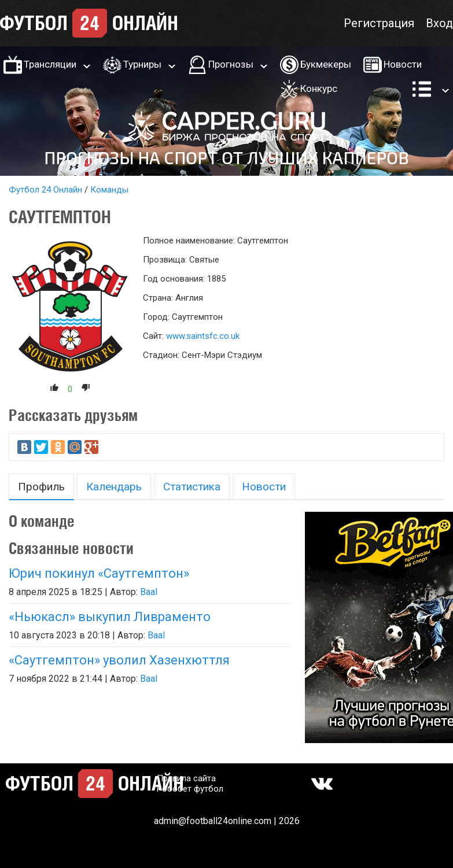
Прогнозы (231, 64)
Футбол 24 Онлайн (45, 190)
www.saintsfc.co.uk (203, 336)
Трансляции (50, 64)
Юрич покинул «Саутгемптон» (99, 573)
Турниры (142, 64)
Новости (403, 64)
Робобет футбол (190, 789)
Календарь (114, 487)
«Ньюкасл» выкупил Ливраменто (110, 617)
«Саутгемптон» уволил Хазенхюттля (119, 660)
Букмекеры (326, 64)
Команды (109, 190)
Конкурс (319, 88)
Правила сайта (186, 778)
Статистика (192, 487)
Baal (149, 592)
